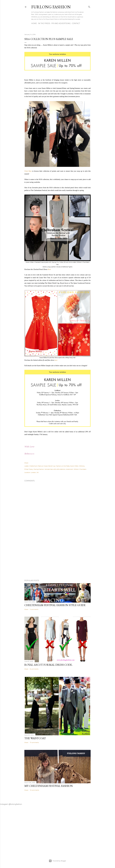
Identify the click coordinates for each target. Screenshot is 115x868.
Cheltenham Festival (36, 466)
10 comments (34, 790)
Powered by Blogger (57, 861)
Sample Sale (49, 469)
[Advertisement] (57, 558)
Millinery (82, 466)
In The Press (44, 23)
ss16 (55, 469)
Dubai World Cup (49, 466)
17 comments (34, 742)
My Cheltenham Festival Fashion (49, 786)
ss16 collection (61, 469)
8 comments (34, 669)
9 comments (34, 609)
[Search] (89, 6)
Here (49, 269)
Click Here (28, 171)
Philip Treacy (29, 469)
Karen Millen (74, 466)
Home (34, 23)
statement (70, 469)
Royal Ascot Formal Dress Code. (48, 665)
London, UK (35, 472)
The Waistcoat (35, 738)
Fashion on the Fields (63, 466)
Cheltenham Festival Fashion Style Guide (55, 605)
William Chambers (80, 469)
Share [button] (26, 463)
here (56, 360)
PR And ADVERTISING (61, 23)
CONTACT (76, 23)
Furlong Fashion (51, 7)
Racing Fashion (39, 469)
